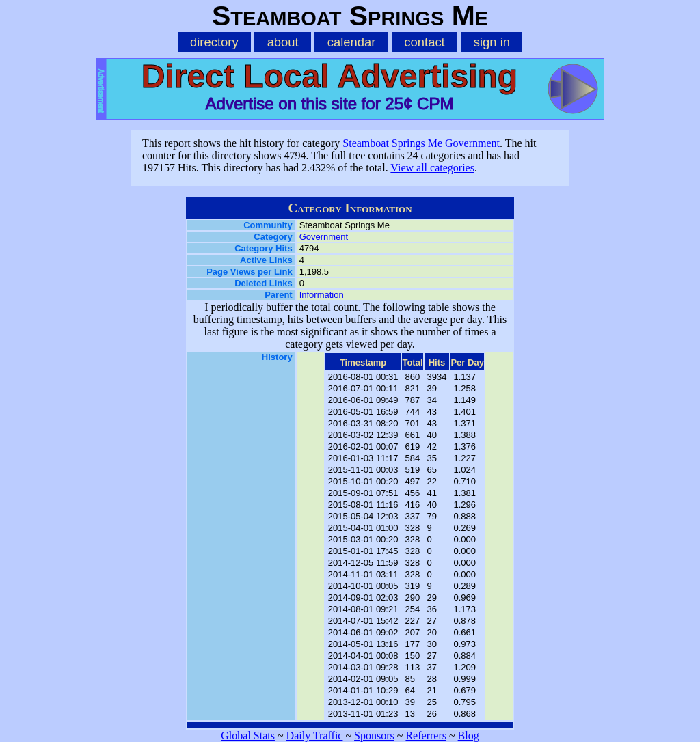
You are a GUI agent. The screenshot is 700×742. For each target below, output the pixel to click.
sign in (492, 42)
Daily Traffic (315, 736)
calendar (352, 42)
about (283, 42)
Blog (469, 736)
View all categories (432, 168)
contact (424, 42)
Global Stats (248, 736)
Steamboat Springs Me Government (421, 143)
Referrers (426, 736)
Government (324, 237)
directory (214, 42)
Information (322, 295)
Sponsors (374, 736)
